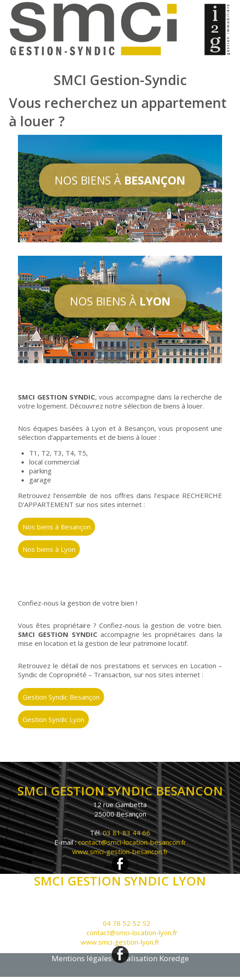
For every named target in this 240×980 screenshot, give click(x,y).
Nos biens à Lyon (49, 549)
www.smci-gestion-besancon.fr (120, 851)
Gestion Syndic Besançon (61, 697)
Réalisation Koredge (153, 958)
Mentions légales (82, 958)
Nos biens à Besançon (57, 527)
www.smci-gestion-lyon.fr (120, 942)
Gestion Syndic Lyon (53, 719)
